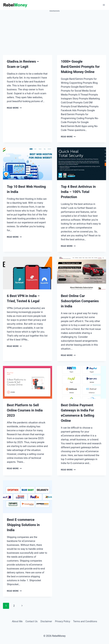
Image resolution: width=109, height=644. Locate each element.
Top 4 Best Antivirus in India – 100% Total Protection (78, 192)
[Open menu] (104, 5)
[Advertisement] (54, 31)
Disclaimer (46, 621)
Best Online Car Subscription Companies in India (80, 301)
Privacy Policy (63, 621)
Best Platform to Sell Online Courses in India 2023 (25, 410)
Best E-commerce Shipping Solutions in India (23, 525)
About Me (17, 621)
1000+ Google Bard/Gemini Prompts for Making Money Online (80, 67)
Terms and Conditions (85, 621)
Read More (14, 108)
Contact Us (31, 621)
